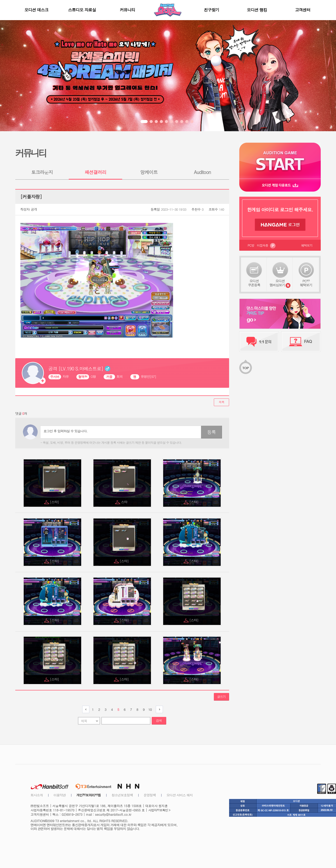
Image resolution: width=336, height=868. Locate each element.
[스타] (55, 502)
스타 (125, 502)
